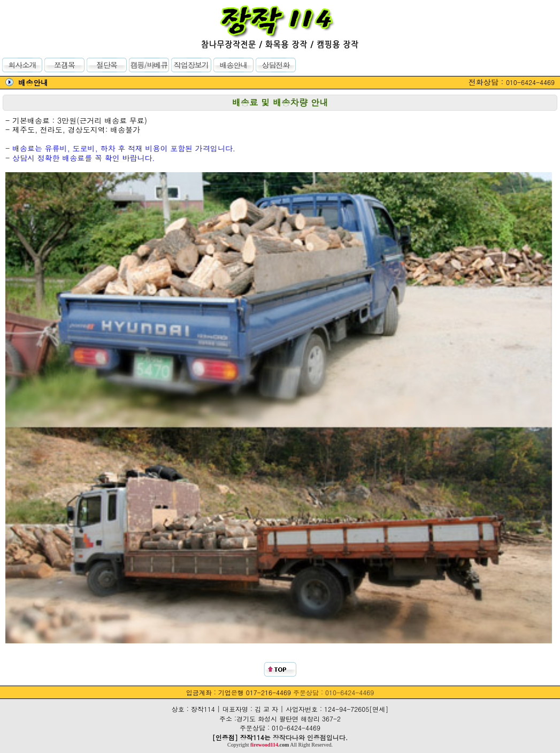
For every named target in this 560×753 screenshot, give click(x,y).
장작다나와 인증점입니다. (310, 737)
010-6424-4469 (530, 82)
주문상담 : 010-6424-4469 (333, 692)
